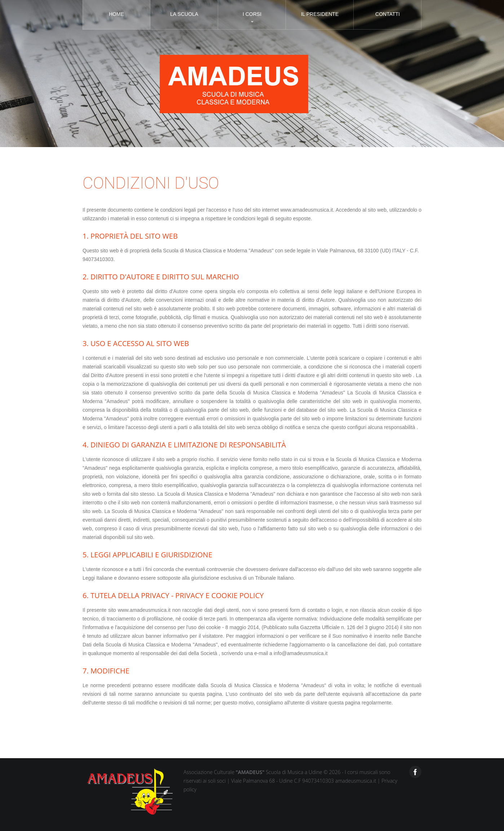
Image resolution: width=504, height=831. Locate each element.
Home (116, 14)
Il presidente (320, 14)
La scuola (184, 14)
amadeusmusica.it (356, 781)
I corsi (252, 14)
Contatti (388, 14)
